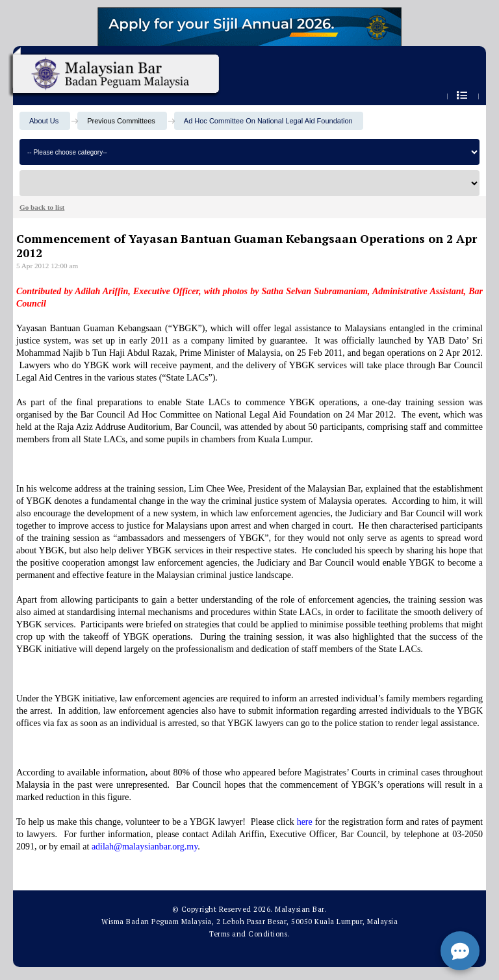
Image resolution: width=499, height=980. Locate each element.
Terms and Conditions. (249, 934)
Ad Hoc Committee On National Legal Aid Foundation (268, 121)
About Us (44, 121)
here (305, 822)
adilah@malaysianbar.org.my (145, 847)
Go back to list (42, 207)
